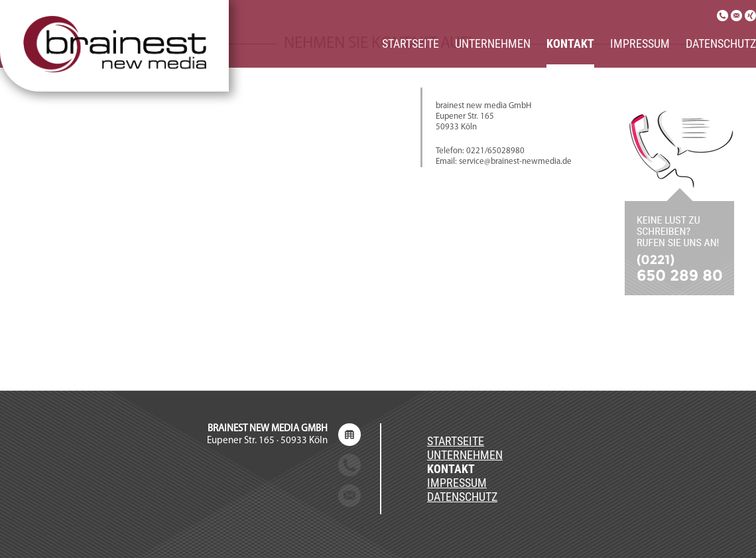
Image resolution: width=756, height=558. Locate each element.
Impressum (640, 43)
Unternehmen (493, 43)
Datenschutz (721, 43)
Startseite (410, 43)
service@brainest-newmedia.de (262, 496)
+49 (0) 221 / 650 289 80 (277, 465)
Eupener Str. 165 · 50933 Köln (267, 435)
